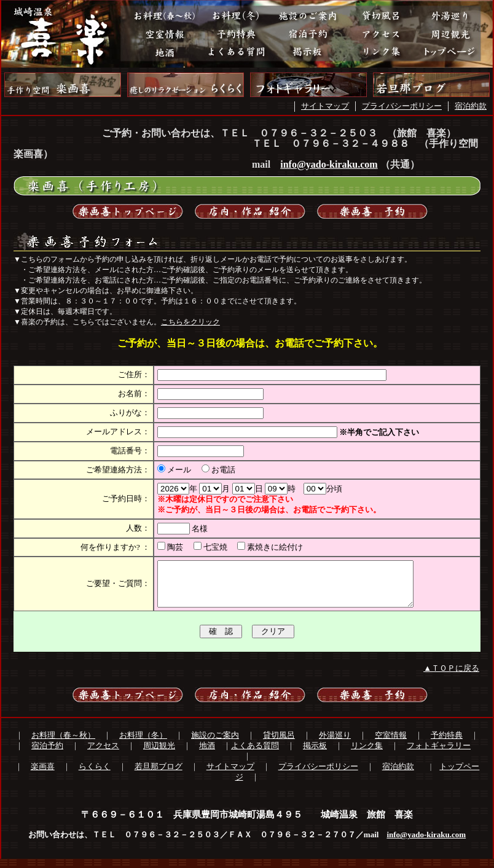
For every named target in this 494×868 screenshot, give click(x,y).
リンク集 (367, 755)
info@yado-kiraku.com (329, 164)
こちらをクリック (190, 322)
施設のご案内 (215, 744)
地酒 (207, 755)
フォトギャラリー (439, 755)
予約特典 (447, 744)
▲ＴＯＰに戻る (451, 677)
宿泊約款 (471, 106)
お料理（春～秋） (63, 744)
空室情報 (391, 744)
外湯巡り (335, 744)
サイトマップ (325, 106)
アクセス (103, 755)
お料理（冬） (143, 744)
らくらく (95, 776)
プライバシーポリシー (402, 106)
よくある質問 (255, 755)
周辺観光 (159, 755)
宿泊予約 (47, 755)
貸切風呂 (279, 744)
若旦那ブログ (159, 776)
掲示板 (315, 755)
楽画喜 (43, 776)
